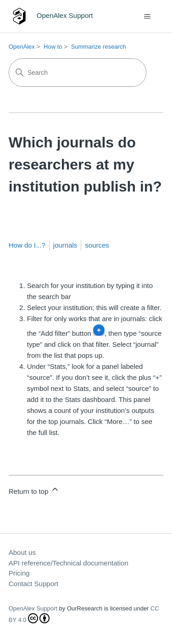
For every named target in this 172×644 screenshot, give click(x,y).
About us (22, 552)
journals (65, 245)
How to (53, 47)
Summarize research (99, 47)
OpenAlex (22, 47)
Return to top (34, 490)
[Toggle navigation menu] (147, 17)
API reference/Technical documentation (69, 563)
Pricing (19, 573)
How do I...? (27, 245)
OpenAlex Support (33, 608)
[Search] (78, 73)
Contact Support (33, 584)
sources (97, 245)
